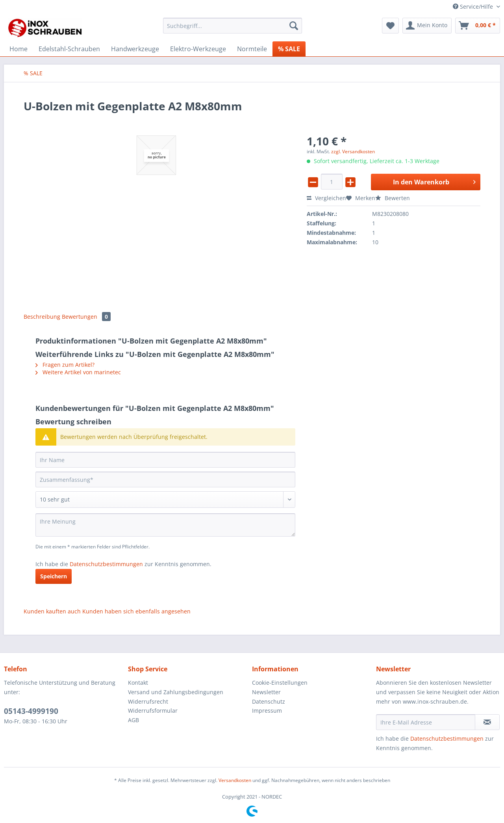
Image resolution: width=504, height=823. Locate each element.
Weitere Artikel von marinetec (78, 372)
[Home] (19, 49)
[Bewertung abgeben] (165, 500)
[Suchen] (294, 26)
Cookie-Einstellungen (280, 683)
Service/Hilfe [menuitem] (474, 7)
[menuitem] (233, 29)
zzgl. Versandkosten (353, 151)
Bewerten (393, 198)
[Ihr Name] (165, 460)
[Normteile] (252, 49)
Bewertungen (86, 317)
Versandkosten (235, 780)
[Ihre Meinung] (165, 525)
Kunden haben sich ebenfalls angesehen (136, 611)
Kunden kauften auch (52, 611)
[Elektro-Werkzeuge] (198, 49)
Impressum (267, 711)
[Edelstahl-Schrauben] (69, 49)
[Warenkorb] (478, 26)
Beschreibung (42, 317)
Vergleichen (326, 198)
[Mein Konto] (427, 26)
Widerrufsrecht (148, 701)
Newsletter (266, 692)
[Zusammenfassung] (165, 479)
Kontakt (138, 683)
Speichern (54, 576)
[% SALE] (289, 49)
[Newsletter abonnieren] (487, 722)
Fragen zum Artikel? (65, 365)
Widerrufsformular (153, 711)
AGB (133, 720)
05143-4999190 (31, 711)
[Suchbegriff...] (233, 26)
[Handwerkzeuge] (135, 49)
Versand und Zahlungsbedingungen (176, 692)
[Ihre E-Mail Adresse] (426, 722)
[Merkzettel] (390, 26)
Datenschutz (269, 701)
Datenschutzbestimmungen (106, 564)
